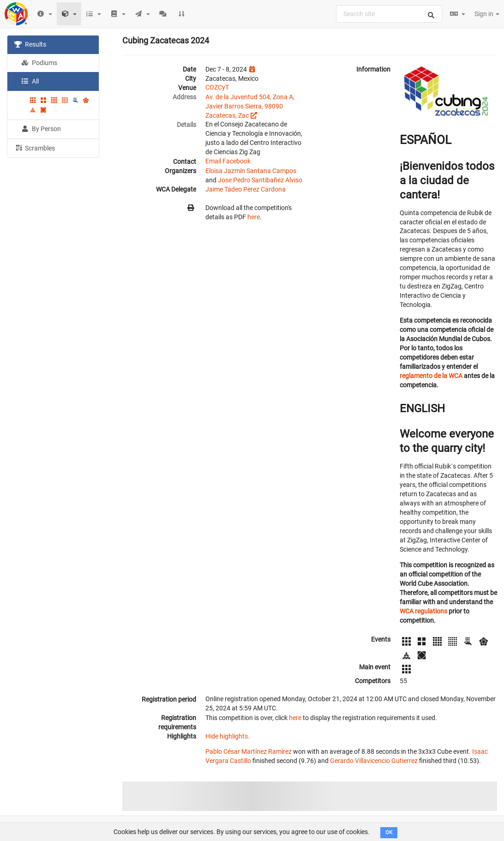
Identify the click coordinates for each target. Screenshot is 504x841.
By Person (41, 129)
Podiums (39, 63)
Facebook (237, 161)
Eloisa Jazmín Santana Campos (251, 171)
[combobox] (389, 14)
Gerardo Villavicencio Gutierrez (374, 761)
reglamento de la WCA (431, 376)
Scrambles (35, 148)
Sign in (487, 14)
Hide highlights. (228, 736)
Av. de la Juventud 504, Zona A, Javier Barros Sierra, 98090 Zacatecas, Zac (250, 106)
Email (213, 161)
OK (389, 832)
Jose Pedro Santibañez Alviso (260, 180)
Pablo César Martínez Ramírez (249, 751)
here (254, 217)
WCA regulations (423, 611)
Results (30, 44)
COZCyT (217, 87)
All (30, 81)
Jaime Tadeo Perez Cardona (246, 189)
